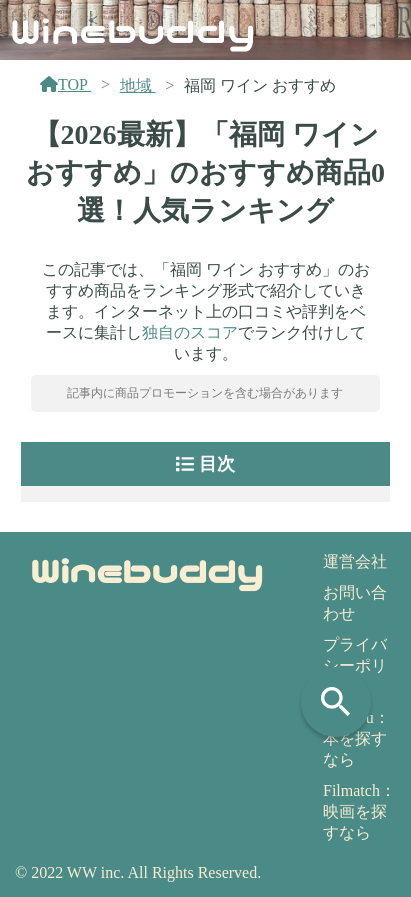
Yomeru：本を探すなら (356, 738)
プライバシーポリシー (355, 665)
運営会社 (355, 561)
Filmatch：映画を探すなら (359, 811)
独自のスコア (190, 332)
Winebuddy (133, 29)
